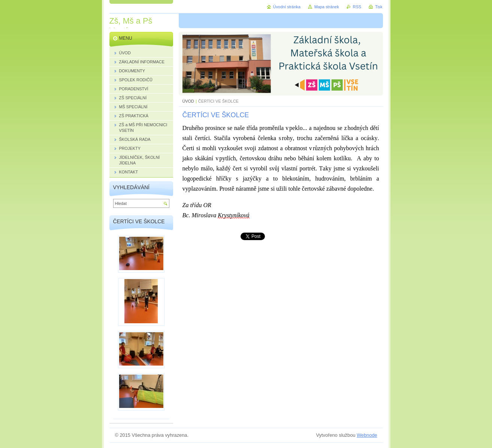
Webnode (367, 435)
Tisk (379, 7)
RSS (357, 7)
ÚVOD (188, 101)
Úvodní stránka (287, 7)
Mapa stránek (327, 7)
